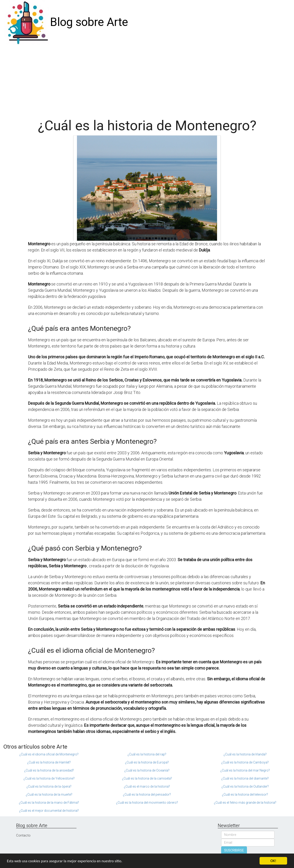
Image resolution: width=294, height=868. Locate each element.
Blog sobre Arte (89, 22)
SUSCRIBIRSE (234, 850)
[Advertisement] (147, 79)
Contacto (23, 835)
